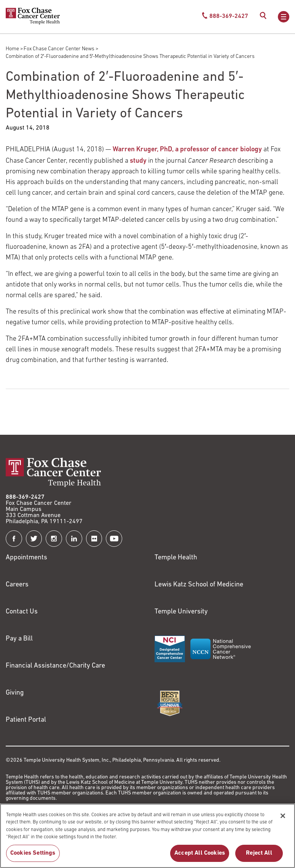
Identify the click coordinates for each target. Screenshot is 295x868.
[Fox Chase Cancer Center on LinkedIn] (74, 539)
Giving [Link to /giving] (15, 693)
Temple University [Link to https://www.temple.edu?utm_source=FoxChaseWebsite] (181, 612)
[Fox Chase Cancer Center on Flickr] (94, 539)
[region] (147, 836)
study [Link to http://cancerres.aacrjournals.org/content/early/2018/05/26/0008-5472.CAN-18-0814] (138, 161)
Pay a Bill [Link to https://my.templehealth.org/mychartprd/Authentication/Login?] (19, 639)
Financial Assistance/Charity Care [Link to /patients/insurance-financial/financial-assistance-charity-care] (55, 666)
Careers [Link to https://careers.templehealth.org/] (17, 585)
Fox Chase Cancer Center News (59, 49)
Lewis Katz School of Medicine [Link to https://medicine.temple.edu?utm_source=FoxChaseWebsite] (199, 585)
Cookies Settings (33, 853)
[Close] (283, 816)
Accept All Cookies (200, 853)
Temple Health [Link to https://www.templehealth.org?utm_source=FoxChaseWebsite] (176, 558)
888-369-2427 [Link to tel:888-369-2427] (25, 497)
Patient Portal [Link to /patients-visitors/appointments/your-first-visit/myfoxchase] (26, 720)
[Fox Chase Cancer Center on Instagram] (54, 539)
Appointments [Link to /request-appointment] (26, 558)
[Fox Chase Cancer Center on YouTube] (114, 539)
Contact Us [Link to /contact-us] (22, 612)
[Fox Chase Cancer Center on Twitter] (34, 539)
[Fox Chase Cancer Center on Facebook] (14, 539)
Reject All (259, 853)
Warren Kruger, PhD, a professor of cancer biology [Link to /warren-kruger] (187, 150)
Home (12, 49)
